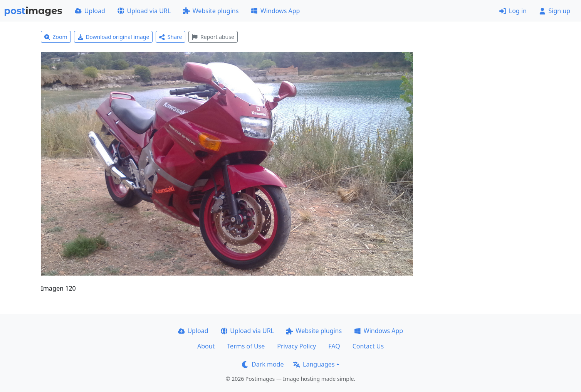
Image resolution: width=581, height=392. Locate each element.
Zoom (56, 37)
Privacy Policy (296, 346)
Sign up (555, 11)
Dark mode (263, 364)
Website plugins (211, 11)
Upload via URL (144, 11)
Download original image (113, 37)
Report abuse (213, 37)
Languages (314, 364)
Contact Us (368, 346)
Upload (90, 11)
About (206, 346)
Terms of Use (246, 346)
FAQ (334, 346)
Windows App (275, 11)
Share (170, 37)
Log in (513, 11)
